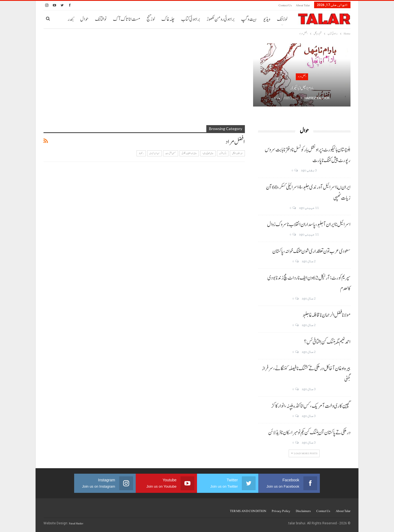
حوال (84, 19)
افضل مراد (302, 77)
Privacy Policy (281, 511)
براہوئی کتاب (191, 19)
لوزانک (282, 19)
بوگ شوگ (223, 153)
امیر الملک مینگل (237, 153)
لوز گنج (151, 19)
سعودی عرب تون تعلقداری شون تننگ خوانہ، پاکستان (311, 251)
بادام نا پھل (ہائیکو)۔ (302, 88)
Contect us (285, 5)
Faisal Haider (76, 523)
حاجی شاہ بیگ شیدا (208, 153)
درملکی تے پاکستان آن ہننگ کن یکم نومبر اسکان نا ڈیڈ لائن (309, 433)
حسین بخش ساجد (171, 153)
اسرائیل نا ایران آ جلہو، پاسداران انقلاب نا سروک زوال (309, 225)
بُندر (71, 19)
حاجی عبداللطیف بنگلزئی (189, 153)
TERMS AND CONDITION (248, 511)
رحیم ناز (141, 153)
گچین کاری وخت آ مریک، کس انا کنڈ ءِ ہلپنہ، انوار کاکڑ (311, 406)
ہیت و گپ (249, 19)
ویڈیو (267, 19)
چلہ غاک (168, 19)
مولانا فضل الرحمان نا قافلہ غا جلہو (327, 315)
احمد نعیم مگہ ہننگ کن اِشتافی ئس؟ (327, 342)
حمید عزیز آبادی (154, 153)
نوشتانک (101, 19)
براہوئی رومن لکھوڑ (221, 19)
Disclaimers (303, 511)
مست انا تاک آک (127, 19)
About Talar (303, 5)
